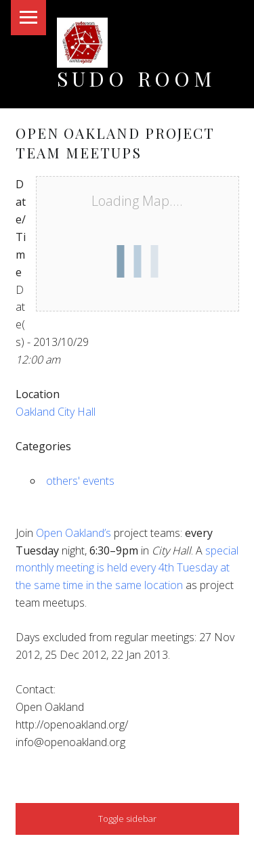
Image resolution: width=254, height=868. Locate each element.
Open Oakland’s (73, 533)
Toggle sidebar (127, 819)
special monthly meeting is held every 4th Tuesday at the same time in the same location (127, 568)
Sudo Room (136, 78)
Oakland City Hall (56, 412)
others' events (80, 481)
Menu (28, 18)
